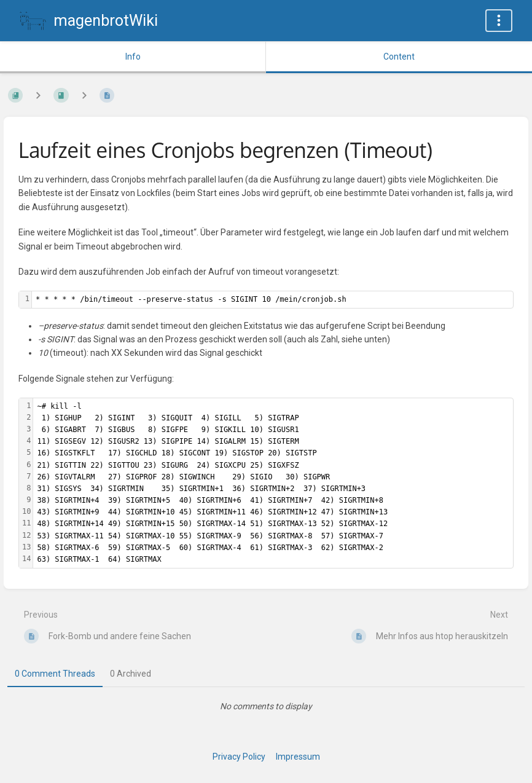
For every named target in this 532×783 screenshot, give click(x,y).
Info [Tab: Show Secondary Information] (133, 57)
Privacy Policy (239, 757)
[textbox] (272, 300)
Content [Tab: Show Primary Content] (399, 57)
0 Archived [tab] (131, 674)
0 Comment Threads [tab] (55, 674)
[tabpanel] (266, 706)
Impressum (298, 757)
